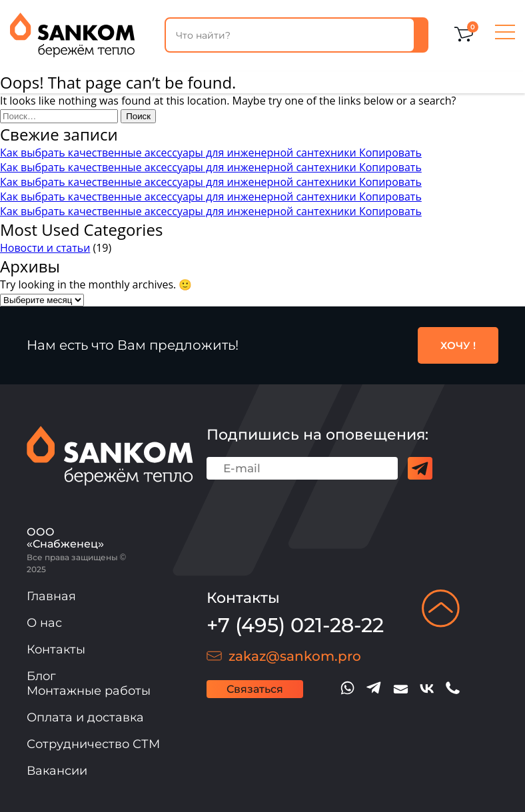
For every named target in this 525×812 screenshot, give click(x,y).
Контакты (56, 649)
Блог (41, 676)
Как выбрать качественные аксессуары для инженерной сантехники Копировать (211, 153)
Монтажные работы (89, 691)
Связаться (255, 689)
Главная (51, 596)
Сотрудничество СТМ (93, 744)
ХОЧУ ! (458, 345)
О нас (44, 623)
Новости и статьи (45, 248)
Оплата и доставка (85, 717)
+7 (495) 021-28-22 (295, 625)
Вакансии (57, 771)
